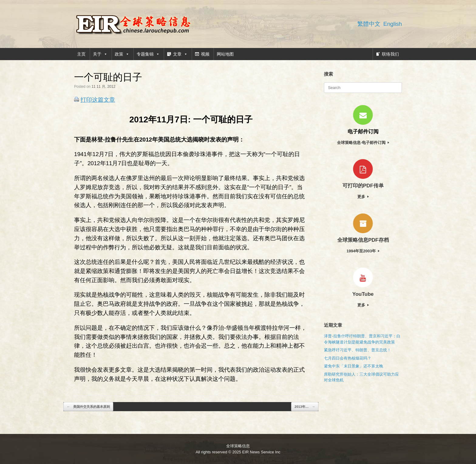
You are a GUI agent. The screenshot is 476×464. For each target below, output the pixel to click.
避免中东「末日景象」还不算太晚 (354, 366)
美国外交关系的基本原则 (88, 407)
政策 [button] (122, 54)
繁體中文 (369, 24)
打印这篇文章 (98, 100)
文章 (180, 54)
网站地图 (225, 54)
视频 (205, 54)
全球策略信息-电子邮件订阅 (363, 143)
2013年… (305, 407)
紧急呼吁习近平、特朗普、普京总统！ (357, 350)
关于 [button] (100, 54)
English (393, 24)
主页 (81, 54)
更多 (363, 197)
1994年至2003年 (363, 251)
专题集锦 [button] (148, 54)
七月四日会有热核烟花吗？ (348, 358)
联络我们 (390, 54)
